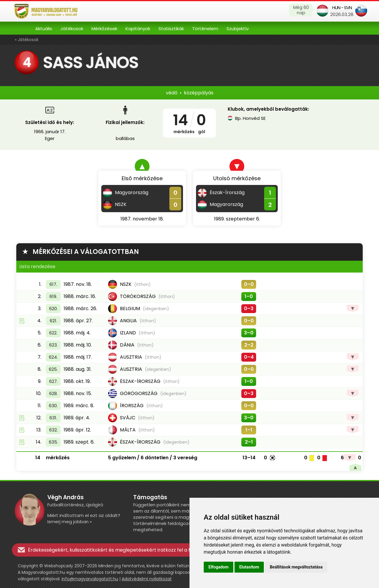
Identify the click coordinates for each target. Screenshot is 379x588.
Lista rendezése (37, 266)
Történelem (205, 29)
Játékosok (72, 29)
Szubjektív (238, 29)
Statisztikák (171, 29)
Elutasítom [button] (249, 567)
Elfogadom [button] (219, 567)
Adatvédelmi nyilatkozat (147, 579)
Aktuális (44, 29)
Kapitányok (138, 29)
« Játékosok (27, 40)
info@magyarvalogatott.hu (90, 579)
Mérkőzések (104, 29)
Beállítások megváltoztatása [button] (296, 567)
